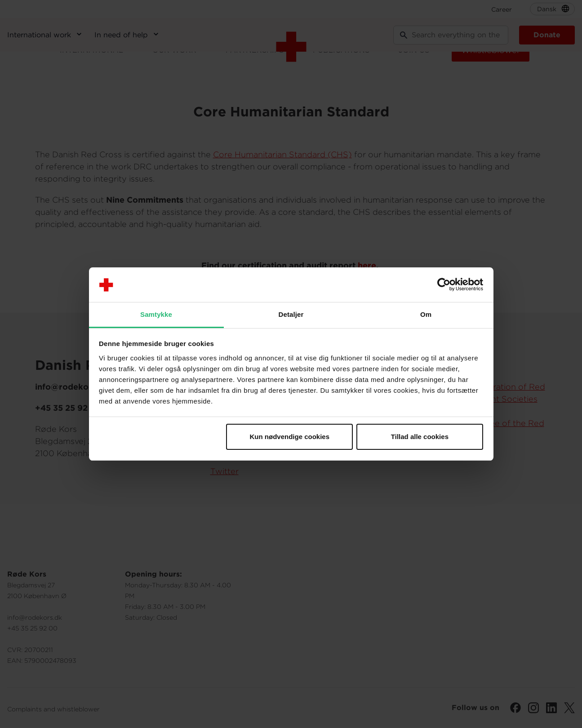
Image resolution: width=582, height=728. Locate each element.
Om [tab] (426, 314)
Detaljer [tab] (291, 314)
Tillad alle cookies (420, 437)
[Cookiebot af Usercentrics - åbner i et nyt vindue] (444, 285)
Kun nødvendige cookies (290, 437)
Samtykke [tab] (156, 314)
